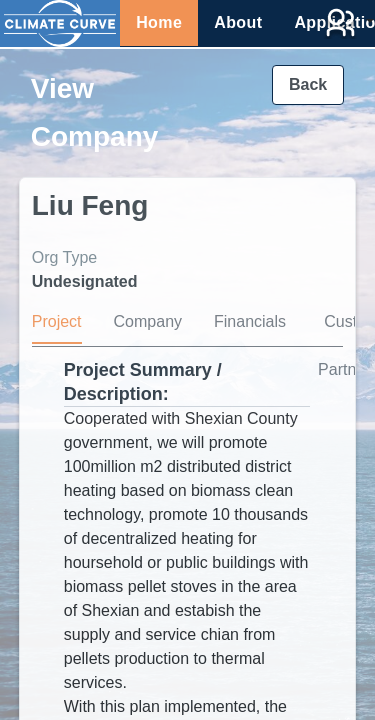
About (238, 22)
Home (159, 22)
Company (148, 321)
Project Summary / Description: (143, 382)
